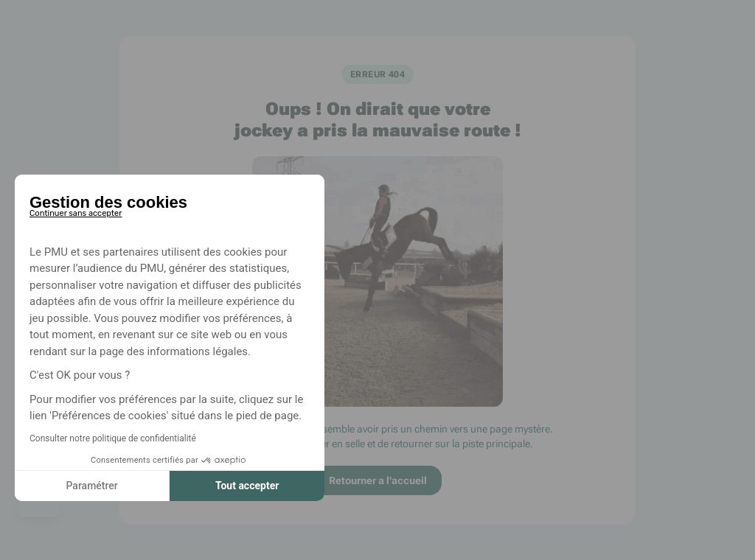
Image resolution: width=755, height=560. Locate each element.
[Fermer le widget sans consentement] (76, 211)
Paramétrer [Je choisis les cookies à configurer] (91, 486)
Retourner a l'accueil (378, 480)
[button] (38, 508)
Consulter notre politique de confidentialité (113, 438)
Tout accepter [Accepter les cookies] (247, 486)
